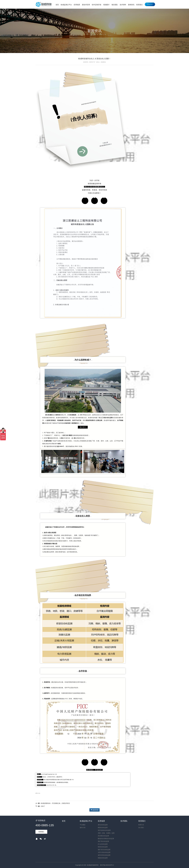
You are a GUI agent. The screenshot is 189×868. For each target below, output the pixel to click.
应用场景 (77, 5)
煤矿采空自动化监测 (104, 850)
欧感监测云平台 (66, 5)
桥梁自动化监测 (103, 828)
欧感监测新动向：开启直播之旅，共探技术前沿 (55, 803)
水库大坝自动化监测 (104, 852)
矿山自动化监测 (103, 844)
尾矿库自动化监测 (103, 841)
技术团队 (124, 821)
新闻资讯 (131, 5)
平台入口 (150, 4)
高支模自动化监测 (103, 836)
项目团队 (115, 5)
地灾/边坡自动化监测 (104, 830)
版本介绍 (83, 828)
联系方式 (141, 825)
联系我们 (139, 5)
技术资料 (123, 5)
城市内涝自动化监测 (104, 855)
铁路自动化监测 (103, 858)
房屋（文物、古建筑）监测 (106, 833)
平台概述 (83, 825)
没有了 (43, 806)
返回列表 (94, 810)
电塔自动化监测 (103, 847)
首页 (57, 5)
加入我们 (141, 828)
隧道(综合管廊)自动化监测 (106, 839)
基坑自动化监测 (103, 825)
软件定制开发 (97, 5)
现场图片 (106, 5)
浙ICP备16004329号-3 (107, 865)
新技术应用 (86, 5)
